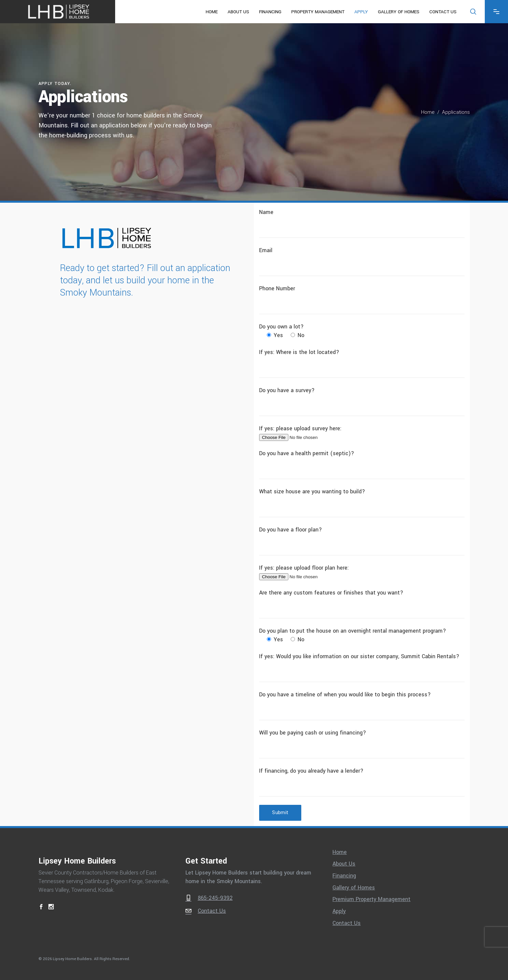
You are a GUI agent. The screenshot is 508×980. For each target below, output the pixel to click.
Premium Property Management (371, 899)
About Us (344, 864)
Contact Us (347, 923)
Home (428, 112)
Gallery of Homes (354, 888)
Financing (344, 876)
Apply (339, 911)
